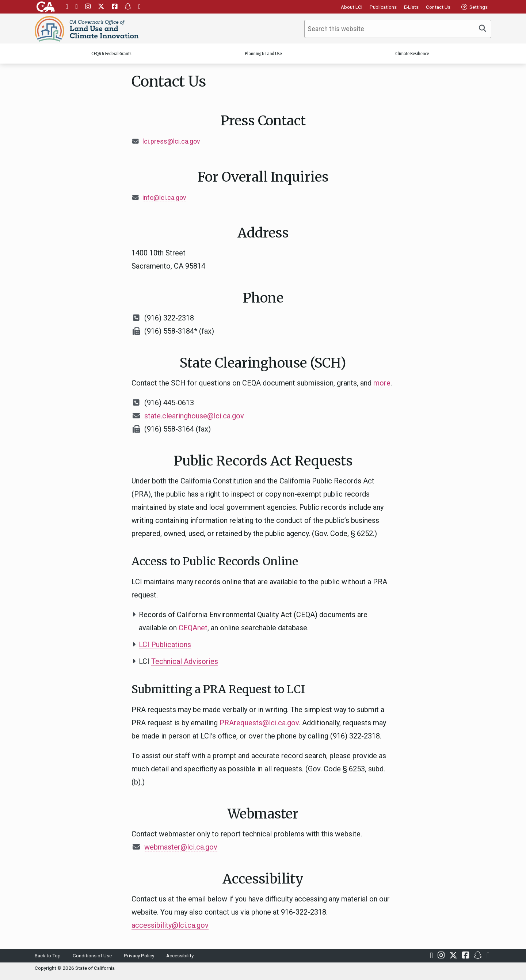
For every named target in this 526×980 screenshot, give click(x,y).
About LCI (352, 7)
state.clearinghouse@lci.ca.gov (194, 416)
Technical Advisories (185, 661)
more (382, 383)
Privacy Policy (139, 956)
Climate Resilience (412, 54)
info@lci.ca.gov (164, 198)
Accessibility (180, 956)
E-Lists (411, 7)
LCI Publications (165, 645)
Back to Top (48, 956)
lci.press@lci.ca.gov (171, 141)
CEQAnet (193, 628)
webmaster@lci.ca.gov (181, 847)
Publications (383, 7)
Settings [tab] (474, 7)
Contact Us (438, 7)
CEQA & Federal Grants (111, 54)
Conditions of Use (92, 956)
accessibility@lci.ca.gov (170, 925)
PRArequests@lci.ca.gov (259, 723)
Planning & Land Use (263, 54)
